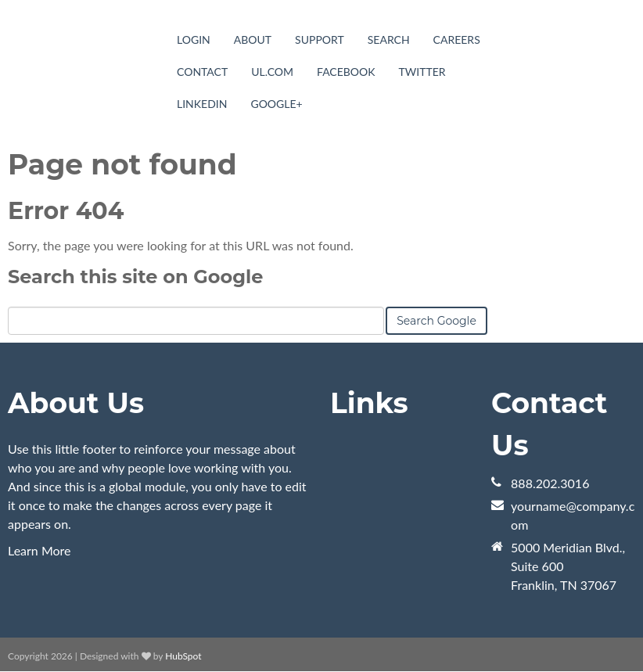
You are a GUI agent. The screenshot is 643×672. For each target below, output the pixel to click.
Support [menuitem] (320, 40)
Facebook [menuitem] (346, 72)
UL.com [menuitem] (272, 72)
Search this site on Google (135, 277)
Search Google (436, 321)
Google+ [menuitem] (276, 104)
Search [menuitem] (389, 40)
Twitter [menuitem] (422, 72)
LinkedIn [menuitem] (202, 104)
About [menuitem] (253, 40)
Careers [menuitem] (457, 40)
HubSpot (183, 656)
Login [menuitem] (194, 40)
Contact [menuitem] (202, 72)
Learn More (40, 550)
